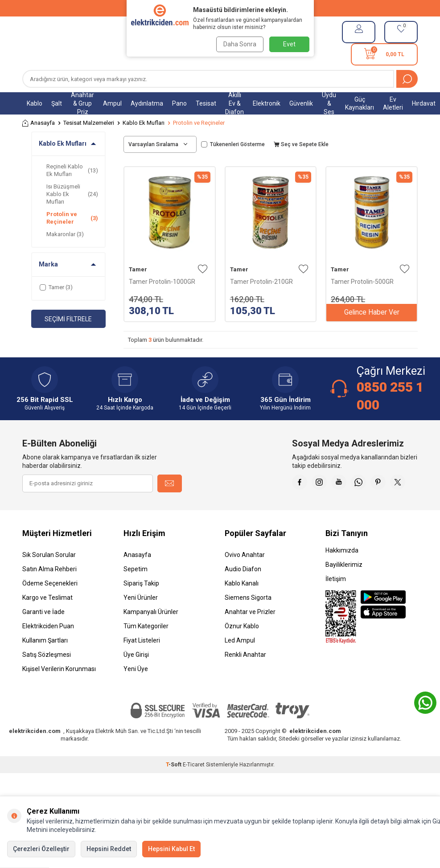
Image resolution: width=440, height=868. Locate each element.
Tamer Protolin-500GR (362, 282)
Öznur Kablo (242, 648)
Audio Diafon (243, 591)
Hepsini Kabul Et (171, 849)
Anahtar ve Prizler (250, 634)
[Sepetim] (384, 54)
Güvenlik (301, 103)
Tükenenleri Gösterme (233, 144)
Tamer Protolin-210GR (261, 282)
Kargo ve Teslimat (47, 620)
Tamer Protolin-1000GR (162, 282)
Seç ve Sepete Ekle (301, 144)
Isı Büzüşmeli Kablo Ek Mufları (72, 194)
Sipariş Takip (141, 606)
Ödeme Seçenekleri (50, 606)
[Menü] (27, 43)
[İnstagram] (342, 483)
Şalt (57, 103)
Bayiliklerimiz (344, 587)
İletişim (336, 601)
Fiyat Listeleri (142, 663)
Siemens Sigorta (248, 620)
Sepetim (136, 591)
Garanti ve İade (43, 634)
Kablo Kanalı (242, 606)
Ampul (112, 103)
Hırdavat (424, 103)
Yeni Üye (136, 691)
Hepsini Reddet (109, 849)
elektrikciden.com (35, 753)
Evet (289, 44)
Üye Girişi (136, 677)
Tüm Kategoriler (146, 648)
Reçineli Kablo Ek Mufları (72, 170)
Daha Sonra (239, 44)
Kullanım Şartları (45, 663)
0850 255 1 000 (390, 396)
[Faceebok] (320, 483)
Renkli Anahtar (245, 677)
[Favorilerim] (401, 32)
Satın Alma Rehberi (49, 591)
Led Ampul (240, 663)
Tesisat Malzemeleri (89, 123)
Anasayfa (39, 123)
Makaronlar (65, 234)
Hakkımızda (342, 573)
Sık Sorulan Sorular (49, 577)
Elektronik (267, 103)
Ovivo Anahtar (245, 577)
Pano (179, 103)
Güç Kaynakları (360, 104)
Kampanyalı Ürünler (151, 634)
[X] (409, 506)
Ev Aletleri (393, 104)
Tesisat (206, 103)
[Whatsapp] (387, 483)
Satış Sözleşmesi (47, 677)
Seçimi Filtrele (68, 319)
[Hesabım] (359, 32)
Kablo (35, 103)
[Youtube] (364, 483)
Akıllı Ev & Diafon (234, 103)
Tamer (138, 269)
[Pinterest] (409, 483)
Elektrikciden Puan (48, 648)
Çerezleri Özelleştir (41, 849)
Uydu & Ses (329, 103)
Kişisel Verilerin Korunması (59, 691)
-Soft (174, 787)
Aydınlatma (147, 103)
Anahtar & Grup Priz (82, 103)
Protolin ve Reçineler (72, 218)
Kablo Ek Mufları (144, 123)
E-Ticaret (194, 787)
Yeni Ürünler (141, 620)
